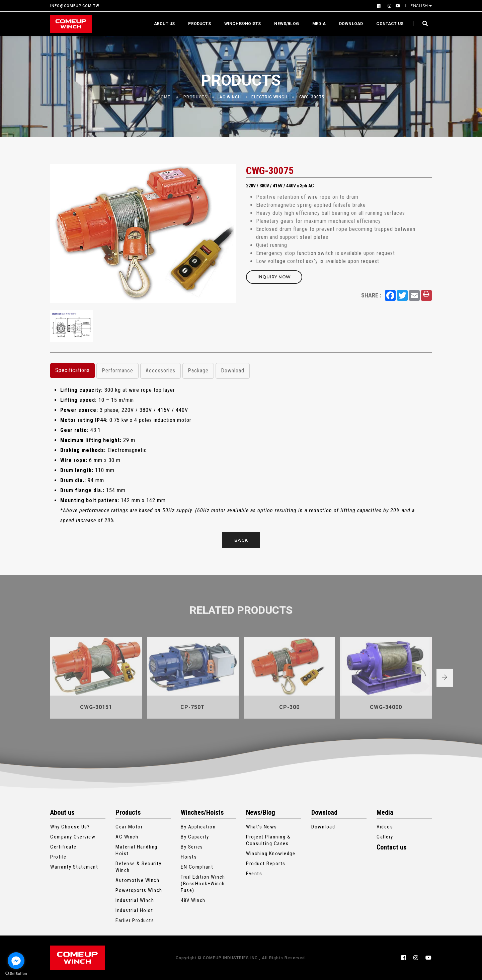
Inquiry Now (274, 277)
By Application (198, 827)
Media (319, 24)
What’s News (262, 827)
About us (164, 24)
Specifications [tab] (72, 370)
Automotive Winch (137, 880)
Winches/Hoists (243, 24)
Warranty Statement (74, 867)
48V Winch (193, 900)
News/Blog (287, 24)
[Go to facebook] (16, 961)
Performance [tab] (117, 371)
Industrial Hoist (134, 910)
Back (241, 540)
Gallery (385, 837)
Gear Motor (129, 827)
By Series (192, 847)
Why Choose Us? (70, 827)
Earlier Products (135, 920)
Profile (58, 857)
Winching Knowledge (271, 854)
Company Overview (73, 837)
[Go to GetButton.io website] (16, 973)
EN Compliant (197, 867)
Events (254, 874)
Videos (385, 827)
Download (351, 24)
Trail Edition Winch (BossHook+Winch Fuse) (203, 884)
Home (164, 97)
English (420, 6)
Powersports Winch (139, 890)
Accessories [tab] (160, 371)
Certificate (63, 847)
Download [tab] (233, 371)
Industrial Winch (135, 900)
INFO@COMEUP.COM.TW (75, 6)
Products (199, 24)
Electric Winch (269, 97)
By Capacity (195, 837)
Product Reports (266, 864)
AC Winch (230, 97)
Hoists (189, 857)
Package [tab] (198, 371)
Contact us (390, 24)
